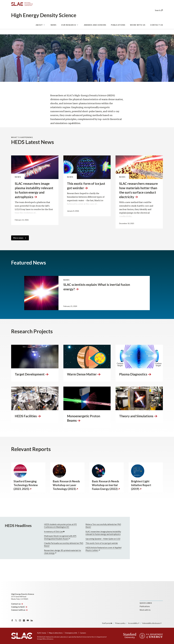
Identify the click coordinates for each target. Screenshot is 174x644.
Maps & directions (56, 633)
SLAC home (42, 633)
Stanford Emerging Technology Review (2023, (26, 485)
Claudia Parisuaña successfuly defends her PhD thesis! (50, 544)
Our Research (69, 26)
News (53, 26)
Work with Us (145, 610)
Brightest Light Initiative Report (141, 485)
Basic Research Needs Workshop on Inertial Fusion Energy (106, 485)
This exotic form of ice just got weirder (88, 543)
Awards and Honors (95, 26)
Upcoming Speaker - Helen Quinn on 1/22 (89, 539)
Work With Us (138, 26)
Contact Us (157, 26)
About (39, 26)
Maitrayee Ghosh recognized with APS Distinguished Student (46, 537)
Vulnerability (152, 623)
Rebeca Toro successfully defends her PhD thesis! (90, 526)
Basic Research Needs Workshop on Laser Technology (66, 485)
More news (18, 238)
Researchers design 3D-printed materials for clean (49, 552)
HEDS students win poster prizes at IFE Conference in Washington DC (47, 526)
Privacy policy (120, 623)
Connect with (19, 610)
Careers (83, 633)
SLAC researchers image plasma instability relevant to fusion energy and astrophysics (90, 533)
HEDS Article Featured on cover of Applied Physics (90, 549)
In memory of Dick (41, 531)
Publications (118, 26)
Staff (107, 623)
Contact (17, 604)
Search (159, 12)
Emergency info (71, 633)
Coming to (19, 607)
